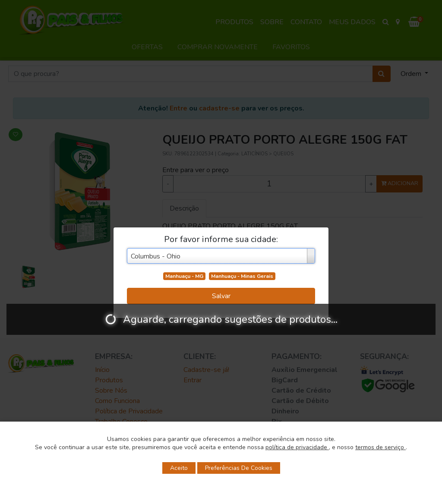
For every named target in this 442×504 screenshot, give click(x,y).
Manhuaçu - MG (184, 276)
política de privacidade (297, 447)
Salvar (221, 296)
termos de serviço (380, 447)
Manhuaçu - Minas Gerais (242, 276)
